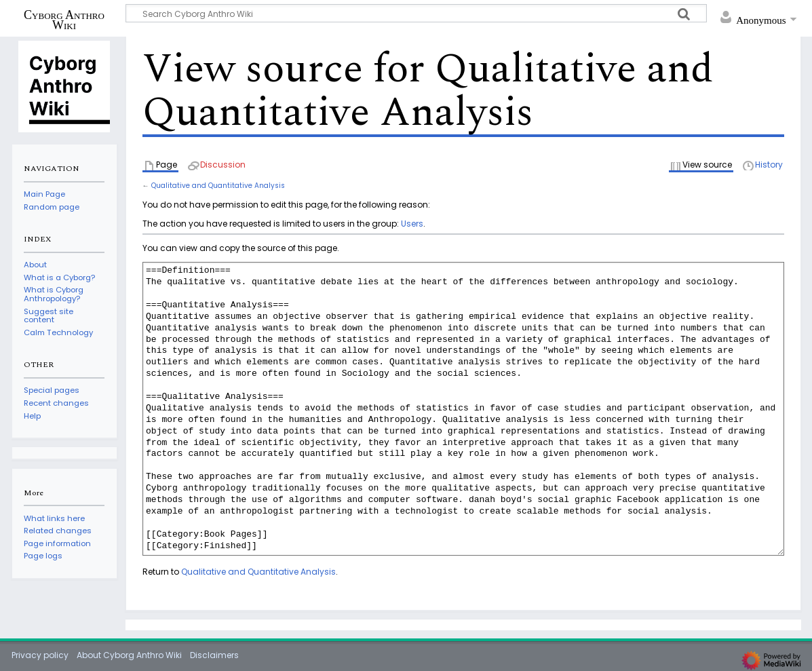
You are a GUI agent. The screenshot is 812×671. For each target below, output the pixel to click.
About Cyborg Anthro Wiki (129, 655)
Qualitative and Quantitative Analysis (218, 186)
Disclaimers (214, 655)
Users (412, 224)
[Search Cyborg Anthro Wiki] (417, 13)
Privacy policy (40, 655)
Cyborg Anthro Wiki (64, 20)
